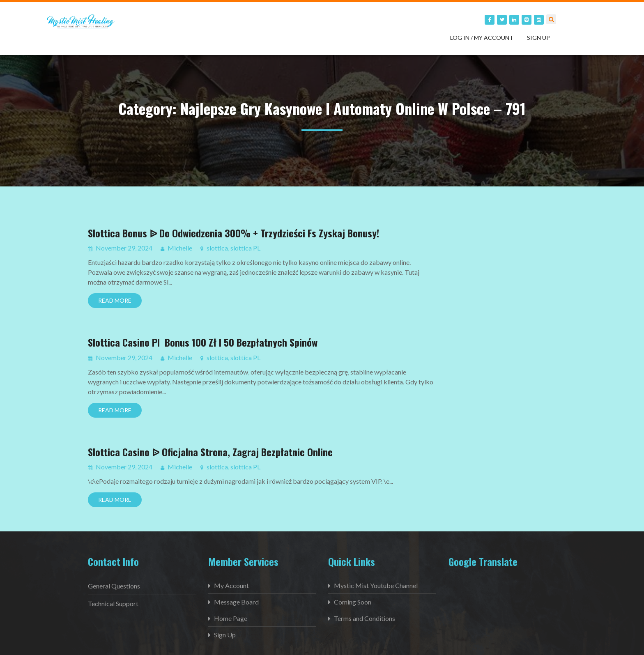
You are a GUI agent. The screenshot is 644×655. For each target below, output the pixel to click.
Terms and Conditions (365, 618)
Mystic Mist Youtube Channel (376, 585)
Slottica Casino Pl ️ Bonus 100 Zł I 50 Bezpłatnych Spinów (203, 342)
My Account (231, 585)
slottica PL (245, 248)
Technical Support (113, 603)
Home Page (231, 618)
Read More (115, 300)
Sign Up (538, 38)
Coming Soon (353, 602)
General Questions (114, 586)
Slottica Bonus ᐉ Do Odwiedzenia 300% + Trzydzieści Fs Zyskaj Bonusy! (233, 233)
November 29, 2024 (123, 248)
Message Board (236, 602)
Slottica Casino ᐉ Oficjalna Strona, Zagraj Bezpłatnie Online (210, 452)
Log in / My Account (482, 38)
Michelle (180, 248)
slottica (217, 248)
